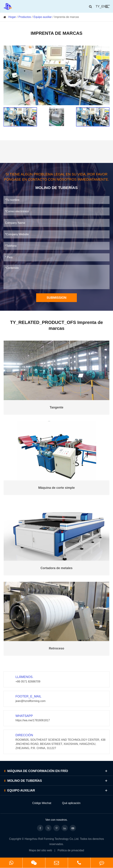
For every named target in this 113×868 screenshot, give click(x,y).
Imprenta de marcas (67, 17)
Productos (25, 17)
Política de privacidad (71, 850)
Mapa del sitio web (41, 850)
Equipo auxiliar (43, 17)
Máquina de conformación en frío (58, 771)
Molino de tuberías (58, 781)
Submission (56, 298)
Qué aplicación (71, 803)
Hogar (12, 17)
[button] (8, 75)
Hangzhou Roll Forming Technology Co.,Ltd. (52, 839)
